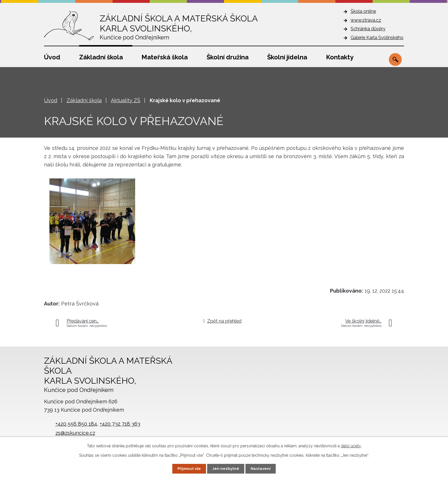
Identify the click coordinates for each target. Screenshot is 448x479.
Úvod (52, 57)
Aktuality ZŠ (126, 100)
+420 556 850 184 (76, 424)
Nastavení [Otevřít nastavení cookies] (262, 468)
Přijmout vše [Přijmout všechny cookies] (188, 468)
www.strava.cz (366, 20)
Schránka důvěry (368, 29)
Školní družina (228, 57)
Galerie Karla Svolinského (377, 38)
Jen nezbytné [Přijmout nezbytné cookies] (226, 468)
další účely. (351, 446)
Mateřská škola (165, 57)
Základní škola (101, 57)
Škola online (363, 11)
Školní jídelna (287, 57)
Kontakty (340, 57)
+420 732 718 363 (120, 424)
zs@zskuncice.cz (75, 433)
